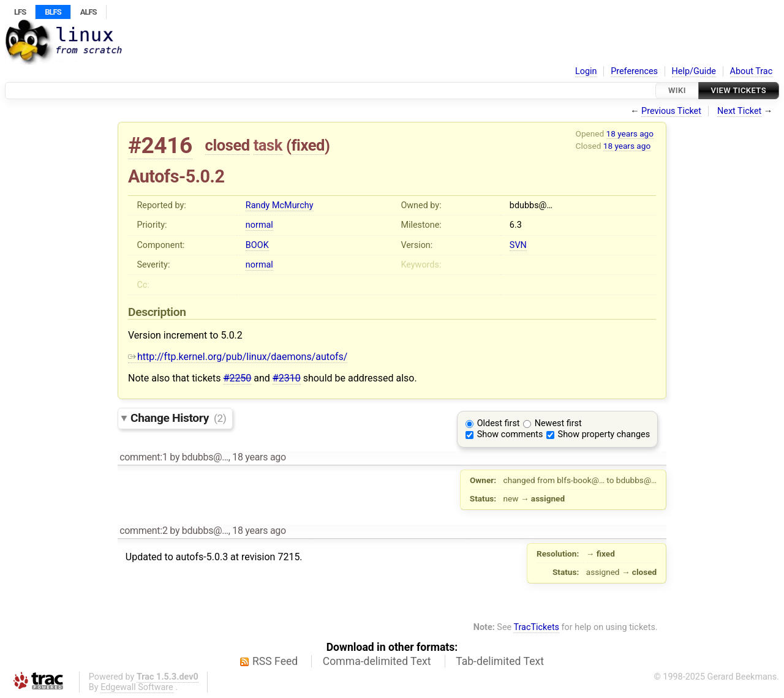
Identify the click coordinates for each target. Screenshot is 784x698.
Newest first (558, 423)
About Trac (752, 71)
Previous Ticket (671, 111)
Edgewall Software (137, 687)
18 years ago (630, 133)
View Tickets (739, 90)
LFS (20, 12)
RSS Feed (275, 661)
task (268, 145)
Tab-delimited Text (500, 661)
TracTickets (536, 627)
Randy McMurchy (280, 205)
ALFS (89, 12)
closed (228, 145)
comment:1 (143, 457)
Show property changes (604, 434)
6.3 (516, 225)
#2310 (287, 378)
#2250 (238, 378)
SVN (518, 245)
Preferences (634, 71)
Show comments (510, 434)
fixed (308, 145)
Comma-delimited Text (377, 661)
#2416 (160, 145)
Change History (178, 418)
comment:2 (143, 531)
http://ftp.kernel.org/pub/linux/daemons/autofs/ (238, 357)
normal (259, 225)
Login (586, 71)
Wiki (677, 90)
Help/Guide (694, 71)
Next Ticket (739, 111)
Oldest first (499, 423)
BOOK (257, 245)
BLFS (53, 12)
